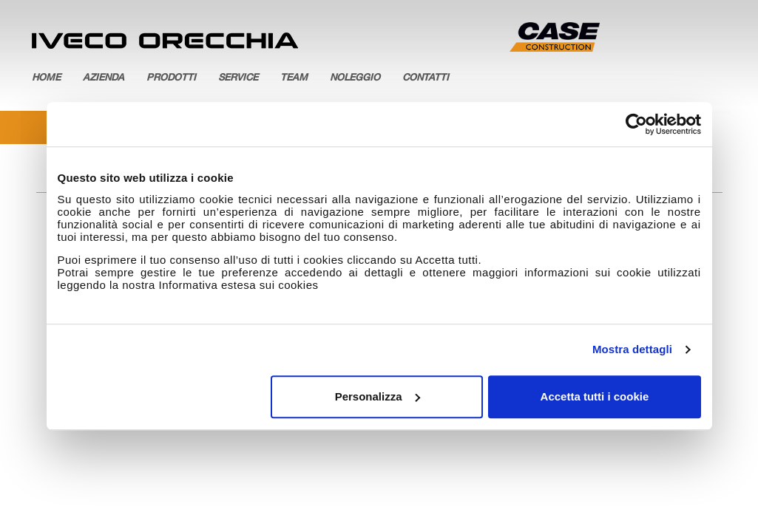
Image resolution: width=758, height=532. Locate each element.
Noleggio (355, 79)
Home (46, 79)
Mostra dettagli (632, 349)
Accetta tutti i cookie (595, 396)
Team (294, 79)
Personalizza (378, 396)
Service (238, 79)
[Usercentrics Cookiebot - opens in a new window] (636, 124)
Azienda (104, 79)
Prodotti (171, 79)
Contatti (426, 79)
